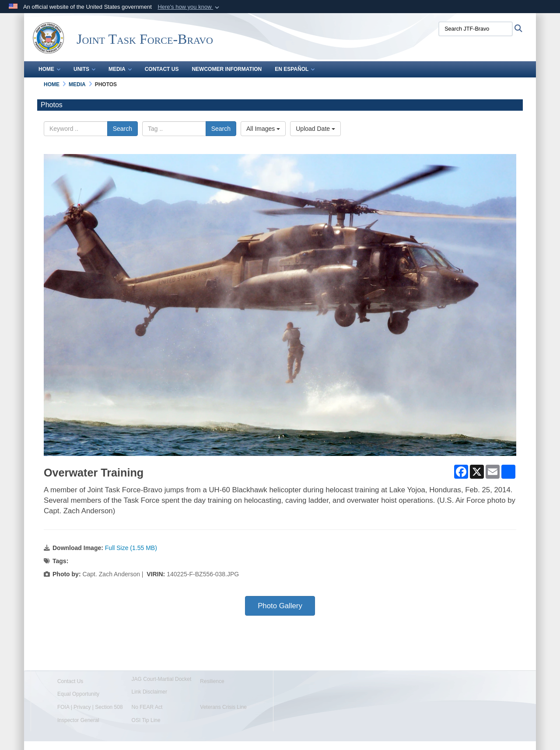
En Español (295, 69)
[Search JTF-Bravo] (476, 29)
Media (120, 69)
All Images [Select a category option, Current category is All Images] (263, 129)
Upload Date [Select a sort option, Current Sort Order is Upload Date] (315, 129)
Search (122, 129)
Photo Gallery (280, 606)
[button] (189, 7)
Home (49, 69)
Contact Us (162, 69)
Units (84, 69)
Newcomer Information (227, 69)
